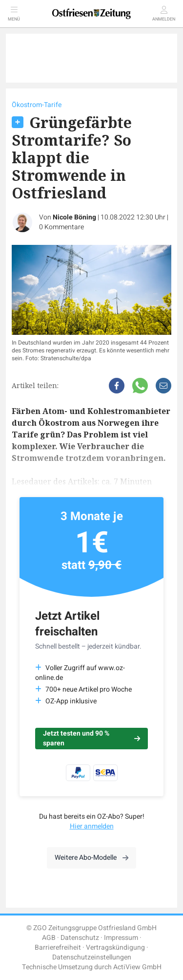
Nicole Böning (74, 217)
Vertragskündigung (115, 947)
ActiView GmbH (137, 967)
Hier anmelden (92, 826)
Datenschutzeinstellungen (92, 957)
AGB (49, 938)
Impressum (121, 938)
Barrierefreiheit (58, 947)
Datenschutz (80, 938)
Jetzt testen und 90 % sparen (91, 738)
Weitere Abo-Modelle (91, 858)
